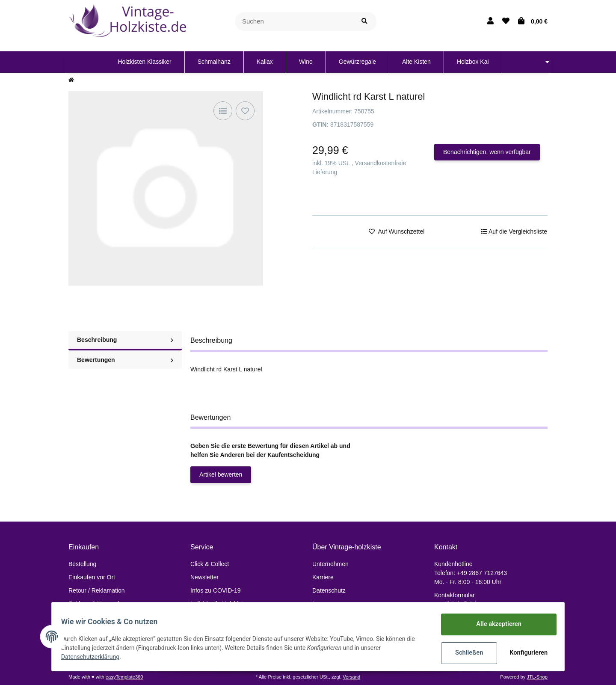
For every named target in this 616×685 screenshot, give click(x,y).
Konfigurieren (525, 653)
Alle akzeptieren (494, 625)
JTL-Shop (537, 677)
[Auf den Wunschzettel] (245, 111)
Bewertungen (125, 360)
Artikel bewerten (221, 474)
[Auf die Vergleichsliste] (223, 111)
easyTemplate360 (124, 677)
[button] (490, 21)
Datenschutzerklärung (95, 657)
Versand (351, 677)
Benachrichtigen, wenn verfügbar (487, 152)
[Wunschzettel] (506, 21)
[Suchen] (294, 22)
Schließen (465, 653)
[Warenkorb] (533, 21)
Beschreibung (125, 340)
